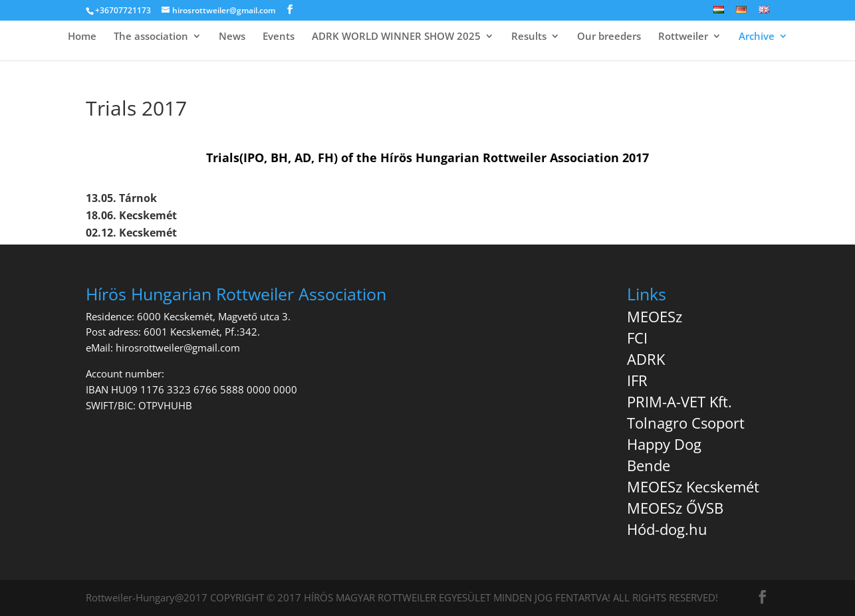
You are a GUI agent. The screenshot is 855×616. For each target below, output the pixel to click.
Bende (649, 465)
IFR (637, 380)
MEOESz (655, 316)
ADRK (646, 359)
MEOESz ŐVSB (675, 508)
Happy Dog (664, 444)
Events (279, 37)
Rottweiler (683, 37)
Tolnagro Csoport (686, 423)
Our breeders (609, 37)
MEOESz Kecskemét (693, 486)
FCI (637, 338)
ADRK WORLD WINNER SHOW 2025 (396, 37)
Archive (757, 37)
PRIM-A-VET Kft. (679, 401)
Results (529, 37)
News (232, 37)
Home (82, 37)
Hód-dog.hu (667, 529)
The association (151, 37)
